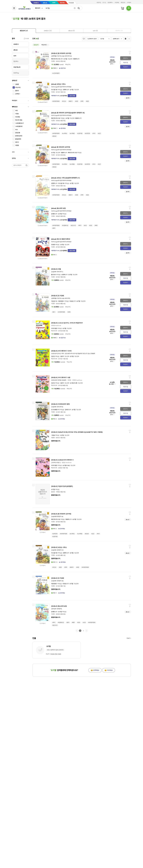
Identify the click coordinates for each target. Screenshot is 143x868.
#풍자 (54, 228)
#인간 (99, 133)
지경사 (53, 61)
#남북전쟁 (87, 133)
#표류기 (71, 101)
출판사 (17, 91)
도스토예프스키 (55, 410)
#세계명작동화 (56, 101)
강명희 (65, 90)
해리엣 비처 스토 (56, 118)
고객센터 (129, 3)
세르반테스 (61, 301)
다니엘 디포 (54, 90)
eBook (45, 3)
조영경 (53, 245)
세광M (53, 438)
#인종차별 (80, 133)
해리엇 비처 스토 (56, 59)
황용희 (75, 59)
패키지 (17, 142)
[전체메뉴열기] (14, 8)
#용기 (54, 312)
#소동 (85, 225)
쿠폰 (16, 111)
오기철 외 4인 (66, 465)
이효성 (53, 301)
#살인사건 (73, 225)
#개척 (82, 101)
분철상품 (18, 133)
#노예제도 (65, 133)
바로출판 (71, 3)
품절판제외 (18, 139)
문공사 (53, 492)
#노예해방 (72, 133)
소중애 (63, 275)
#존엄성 (54, 136)
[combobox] (38, 8)
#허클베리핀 (65, 225)
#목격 (80, 225)
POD (17, 130)
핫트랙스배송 (19, 120)
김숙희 (67, 410)
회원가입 (99, 3)
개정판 (17, 145)
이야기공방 (54, 328)
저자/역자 (18, 88)
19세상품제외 (19, 126)
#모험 (77, 101)
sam (54, 3)
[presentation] (24, 31)
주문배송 (117, 3)
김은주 (62, 356)
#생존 (87, 101)
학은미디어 (54, 331)
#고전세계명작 (56, 73)
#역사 (94, 133)
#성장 (91, 225)
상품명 (17, 84)
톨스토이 (54, 275)
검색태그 (18, 94)
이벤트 (17, 114)
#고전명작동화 (61, 312)
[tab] (24, 31)
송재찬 (53, 214)
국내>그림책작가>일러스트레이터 (55, 650)
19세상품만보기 (20, 123)
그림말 (53, 435)
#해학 (96, 225)
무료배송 (18, 117)
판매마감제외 (19, 136)
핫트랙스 (63, 3)
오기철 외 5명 (74, 383)
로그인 (104, 3)
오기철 (65, 59)
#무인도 (64, 101)
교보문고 (36, 3)
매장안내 (123, 3)
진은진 (53, 356)
